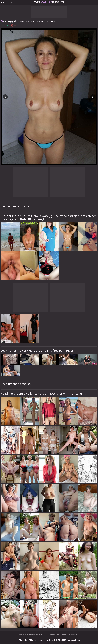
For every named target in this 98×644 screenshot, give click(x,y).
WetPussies (49, 2)
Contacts (22, 640)
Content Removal (37, 640)
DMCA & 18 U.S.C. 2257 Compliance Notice (63, 640)
